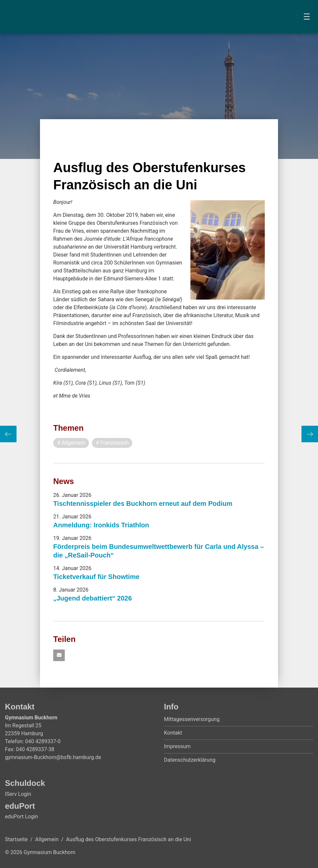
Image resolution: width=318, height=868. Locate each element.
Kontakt (173, 733)
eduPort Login (21, 817)
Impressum (177, 746)
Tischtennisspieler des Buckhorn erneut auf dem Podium (143, 504)
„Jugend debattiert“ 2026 (93, 598)
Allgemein (47, 839)
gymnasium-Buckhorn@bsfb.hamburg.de (53, 757)
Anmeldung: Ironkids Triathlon (101, 525)
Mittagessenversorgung (192, 719)
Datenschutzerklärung (190, 760)
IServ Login (18, 794)
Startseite (16, 839)
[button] (59, 655)
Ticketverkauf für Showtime (96, 577)
